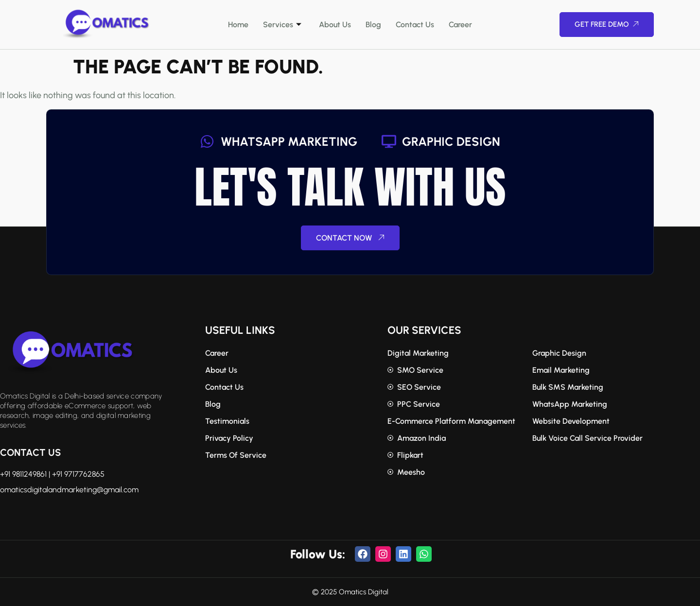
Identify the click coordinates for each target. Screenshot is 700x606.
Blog (373, 25)
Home (238, 25)
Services (282, 25)
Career (460, 25)
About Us (335, 25)
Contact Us (415, 25)
